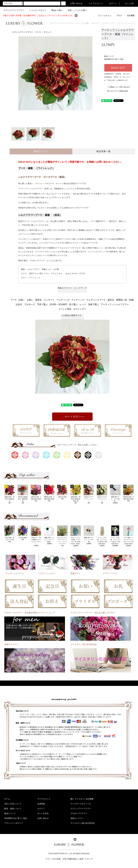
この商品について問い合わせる (117, 87)
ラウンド (47, 32)
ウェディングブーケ (96, 300)
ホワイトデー (80, 309)
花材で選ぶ (94, 304)
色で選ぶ (73, 304)
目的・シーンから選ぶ (76, 10)
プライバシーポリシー (14, 823)
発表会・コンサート (45, 300)
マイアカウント (94, 3)
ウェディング (63, 300)
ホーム (7, 799)
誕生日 (111, 300)
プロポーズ (30, 304)
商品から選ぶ (55, 10)
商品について (41, 151)
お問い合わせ (75, 3)
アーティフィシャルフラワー (115, 304)
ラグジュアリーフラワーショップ (69, 850)
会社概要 (129, 15)
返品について (109, 56)
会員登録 (41, 804)
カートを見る (43, 813)
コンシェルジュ (103, 15)
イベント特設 (65, 309)
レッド (83, 304)
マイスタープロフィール (81, 804)
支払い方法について (13, 804)
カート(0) (128, 3)
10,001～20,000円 (58, 304)
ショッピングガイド (36, 10)
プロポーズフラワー (79, 813)
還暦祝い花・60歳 (125, 300)
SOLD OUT (118, 68)
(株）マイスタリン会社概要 (82, 799)
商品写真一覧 (104, 151)
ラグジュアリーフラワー (14, 10)
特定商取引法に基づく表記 (114, 59)
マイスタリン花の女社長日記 (83, 823)
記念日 (19, 304)
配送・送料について (13, 809)
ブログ (118, 15)
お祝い (22, 300)
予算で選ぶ (42, 304)
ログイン (112, 3)
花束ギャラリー (77, 818)
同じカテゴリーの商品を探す (116, 91)
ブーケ (38, 32)
